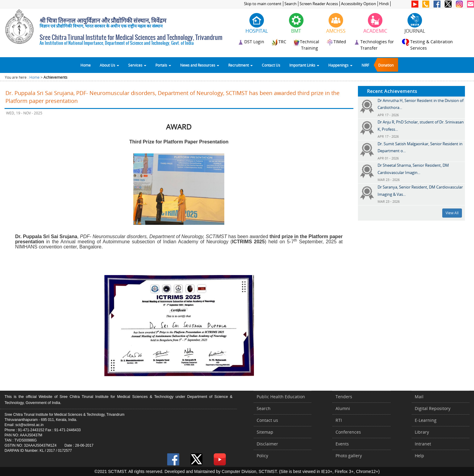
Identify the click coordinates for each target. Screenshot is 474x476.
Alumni (343, 408)
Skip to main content (263, 4)
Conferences (348, 432)
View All (452, 213)
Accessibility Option (359, 4)
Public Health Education (281, 397)
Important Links (304, 65)
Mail (419, 397)
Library (422, 432)
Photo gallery (349, 456)
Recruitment (240, 65)
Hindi (384, 4)
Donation (386, 65)
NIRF (365, 65)
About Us (109, 65)
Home (86, 65)
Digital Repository (433, 408)
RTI (339, 420)
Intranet (423, 444)
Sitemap (265, 432)
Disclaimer (267, 444)
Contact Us (271, 65)
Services (137, 65)
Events (342, 444)
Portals (163, 65)
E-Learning (426, 420)
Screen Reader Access (319, 4)
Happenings (340, 65)
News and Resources (200, 65)
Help (419, 456)
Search (291, 4)
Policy (262, 456)
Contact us (267, 420)
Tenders (344, 397)
